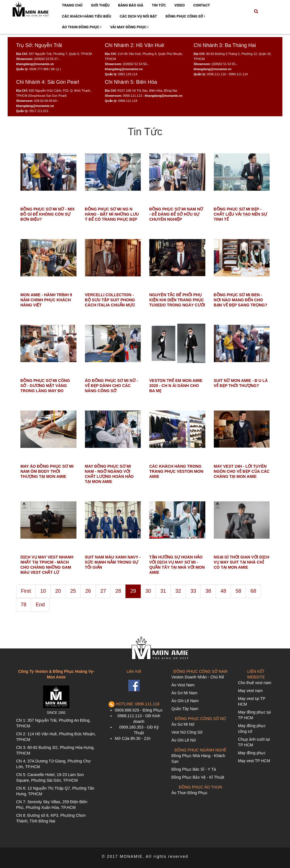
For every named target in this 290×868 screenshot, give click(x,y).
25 (73, 591)
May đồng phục (252, 753)
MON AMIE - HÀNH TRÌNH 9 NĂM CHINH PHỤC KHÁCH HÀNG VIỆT (46, 300)
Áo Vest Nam (183, 685)
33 (193, 591)
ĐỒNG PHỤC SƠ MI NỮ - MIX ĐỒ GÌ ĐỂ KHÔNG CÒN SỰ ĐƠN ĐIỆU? (48, 214)
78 (24, 605)
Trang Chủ (72, 5)
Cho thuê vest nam (255, 683)
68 (253, 591)
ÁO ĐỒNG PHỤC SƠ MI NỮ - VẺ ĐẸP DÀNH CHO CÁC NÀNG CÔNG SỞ (112, 386)
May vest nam (250, 691)
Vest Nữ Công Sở (187, 732)
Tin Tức (159, 5)
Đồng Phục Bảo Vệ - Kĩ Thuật (198, 777)
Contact (201, 5)
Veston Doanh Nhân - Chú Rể (198, 677)
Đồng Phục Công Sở (185, 16)
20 (58, 591)
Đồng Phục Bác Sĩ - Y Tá (194, 769)
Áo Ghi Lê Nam (185, 701)
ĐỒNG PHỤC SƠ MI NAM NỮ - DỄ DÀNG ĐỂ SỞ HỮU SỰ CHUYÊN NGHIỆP (176, 214)
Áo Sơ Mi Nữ (183, 724)
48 (223, 591)
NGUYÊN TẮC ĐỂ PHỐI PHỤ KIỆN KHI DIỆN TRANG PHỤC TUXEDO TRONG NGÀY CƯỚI (177, 300)
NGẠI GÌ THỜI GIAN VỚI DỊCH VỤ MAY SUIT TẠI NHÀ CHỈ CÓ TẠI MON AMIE (242, 562)
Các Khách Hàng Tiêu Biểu (87, 16)
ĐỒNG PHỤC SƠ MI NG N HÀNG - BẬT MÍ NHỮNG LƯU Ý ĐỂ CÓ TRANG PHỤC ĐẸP (112, 214)
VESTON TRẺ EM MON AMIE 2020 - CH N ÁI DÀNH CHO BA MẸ (176, 386)
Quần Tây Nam (185, 709)
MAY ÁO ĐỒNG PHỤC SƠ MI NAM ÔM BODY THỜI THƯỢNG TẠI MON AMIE (47, 471)
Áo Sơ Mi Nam (184, 693)
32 (178, 591)
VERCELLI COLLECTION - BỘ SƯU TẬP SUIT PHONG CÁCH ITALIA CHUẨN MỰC (111, 300)
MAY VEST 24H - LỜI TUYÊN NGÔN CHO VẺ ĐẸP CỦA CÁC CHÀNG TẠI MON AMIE (242, 471)
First (26, 591)
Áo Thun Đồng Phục (82, 27)
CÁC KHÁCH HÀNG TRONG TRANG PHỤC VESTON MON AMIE (176, 471)
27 (103, 591)
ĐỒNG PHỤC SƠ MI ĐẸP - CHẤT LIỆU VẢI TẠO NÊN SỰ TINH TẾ (240, 214)
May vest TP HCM (254, 761)
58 (238, 591)
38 (208, 591)
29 (133, 591)
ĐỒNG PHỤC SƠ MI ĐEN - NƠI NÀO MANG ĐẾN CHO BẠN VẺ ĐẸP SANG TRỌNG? (241, 300)
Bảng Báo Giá (131, 5)
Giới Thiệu (100, 5)
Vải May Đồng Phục (129, 27)
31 (163, 591)
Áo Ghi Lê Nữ (183, 740)
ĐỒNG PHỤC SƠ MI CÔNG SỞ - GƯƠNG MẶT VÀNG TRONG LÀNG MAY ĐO (45, 386)
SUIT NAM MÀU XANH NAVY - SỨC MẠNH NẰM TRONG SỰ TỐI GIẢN (113, 562)
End (40, 605)
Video (179, 5)
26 (88, 591)
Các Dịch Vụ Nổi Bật (138, 16)
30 (148, 591)
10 (43, 591)
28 (118, 591)
